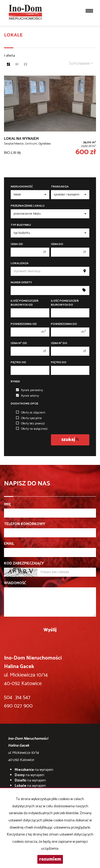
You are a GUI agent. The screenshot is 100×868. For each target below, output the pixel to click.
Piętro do (59, 363)
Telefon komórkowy (25, 524)
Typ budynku (21, 225)
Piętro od (18, 363)
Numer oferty (21, 283)
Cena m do (59, 343)
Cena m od (19, 343)
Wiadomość (15, 583)
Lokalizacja (20, 263)
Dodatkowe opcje (25, 404)
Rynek (15, 382)
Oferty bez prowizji (30, 424)
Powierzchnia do (64, 324)
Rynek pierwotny (29, 390)
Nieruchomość (22, 187)
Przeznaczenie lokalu (28, 206)
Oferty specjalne (29, 418)
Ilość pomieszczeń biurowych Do (65, 303)
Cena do (57, 244)
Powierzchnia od (24, 324)
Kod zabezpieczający (24, 564)
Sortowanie (81, 64)
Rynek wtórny (27, 396)
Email (9, 544)
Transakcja (60, 187)
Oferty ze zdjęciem (31, 413)
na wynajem (34, 770)
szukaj (70, 440)
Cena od (17, 244)
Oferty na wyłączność (32, 429)
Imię (7, 505)
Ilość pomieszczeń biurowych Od (25, 303)
